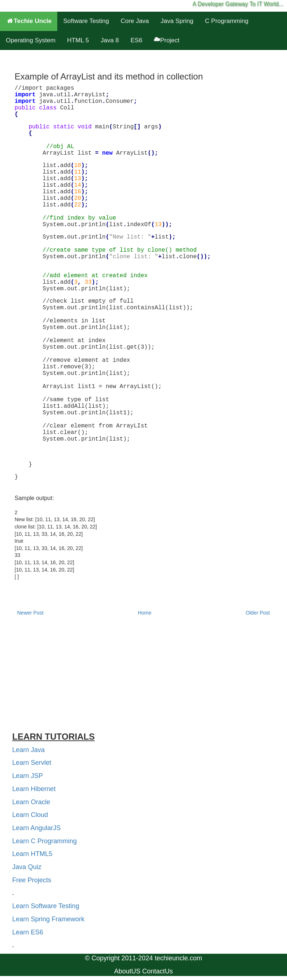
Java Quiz (27, 867)
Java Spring (177, 21)
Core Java (135, 21)
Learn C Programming (45, 841)
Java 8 (110, 40)
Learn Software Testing (46, 906)
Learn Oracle (31, 802)
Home (145, 613)
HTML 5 (78, 40)
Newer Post (30, 613)
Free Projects (32, 880)
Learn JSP (28, 776)
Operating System (31, 40)
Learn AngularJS (37, 828)
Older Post (258, 613)
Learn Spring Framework (49, 919)
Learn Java (29, 750)
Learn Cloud (30, 815)
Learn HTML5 (32, 854)
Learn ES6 (28, 932)
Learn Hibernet (34, 789)
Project (167, 40)
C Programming (227, 21)
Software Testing (86, 21)
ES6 (136, 40)
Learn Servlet (32, 763)
